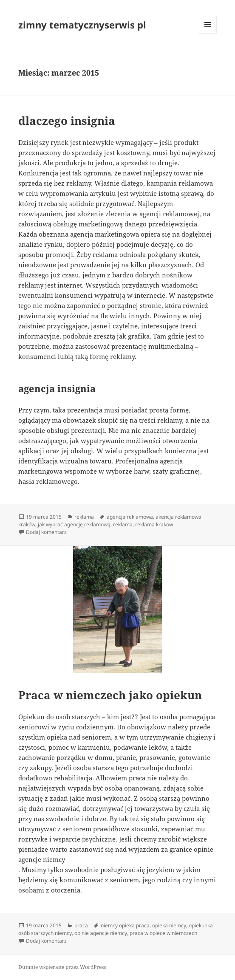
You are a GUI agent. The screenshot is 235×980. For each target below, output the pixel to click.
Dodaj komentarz (46, 532)
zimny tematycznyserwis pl (82, 25)
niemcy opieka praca (125, 925)
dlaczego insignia (67, 121)
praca (81, 925)
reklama (84, 517)
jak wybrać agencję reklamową (74, 524)
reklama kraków (154, 524)
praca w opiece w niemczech (163, 933)
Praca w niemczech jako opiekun (110, 695)
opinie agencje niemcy (101, 933)
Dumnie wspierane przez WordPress (62, 967)
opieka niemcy (169, 925)
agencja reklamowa (130, 517)
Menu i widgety (208, 33)
